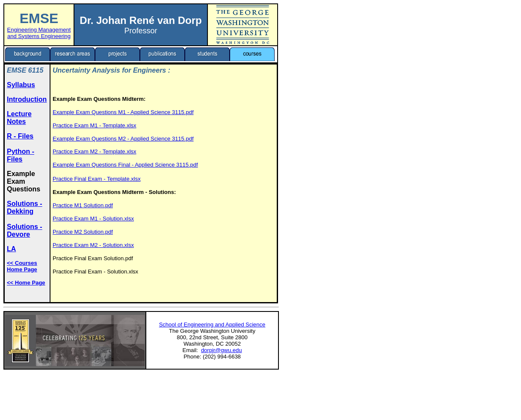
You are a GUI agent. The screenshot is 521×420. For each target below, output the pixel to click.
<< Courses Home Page (22, 266)
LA (11, 249)
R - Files (20, 136)
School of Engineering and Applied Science (212, 325)
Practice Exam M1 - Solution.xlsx (93, 219)
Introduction (27, 99)
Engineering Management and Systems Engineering (39, 33)
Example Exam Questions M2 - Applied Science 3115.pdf (123, 139)
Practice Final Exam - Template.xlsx (97, 179)
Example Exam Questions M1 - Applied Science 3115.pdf (123, 112)
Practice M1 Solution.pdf (83, 205)
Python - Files (21, 155)
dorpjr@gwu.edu (222, 350)
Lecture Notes (19, 118)
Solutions (22, 204)
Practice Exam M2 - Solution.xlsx (93, 245)
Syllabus (21, 85)
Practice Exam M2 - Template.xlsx (95, 151)
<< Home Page (26, 283)
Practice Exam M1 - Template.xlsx (95, 125)
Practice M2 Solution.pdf (83, 232)
